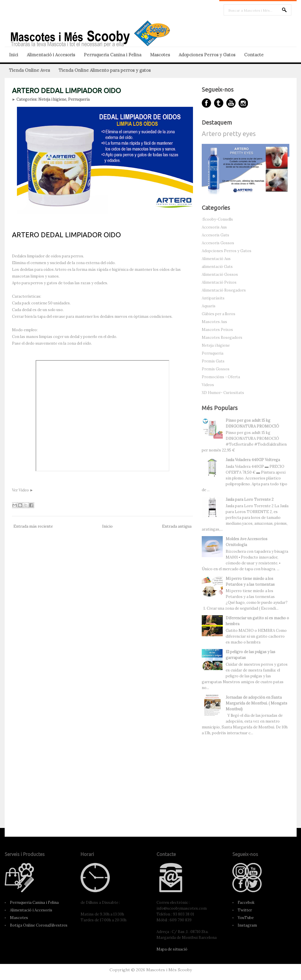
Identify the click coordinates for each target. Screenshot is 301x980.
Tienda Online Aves (29, 70)
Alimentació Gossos (220, 274)
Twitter (245, 910)
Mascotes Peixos (217, 330)
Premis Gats (213, 361)
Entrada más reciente (33, 526)
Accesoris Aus (214, 227)
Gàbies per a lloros (219, 314)
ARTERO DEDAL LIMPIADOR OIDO (66, 91)
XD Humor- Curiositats (223, 393)
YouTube (246, 918)
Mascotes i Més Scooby (169, 970)
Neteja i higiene (52, 99)
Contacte (254, 55)
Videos (208, 385)
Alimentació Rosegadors (224, 290)
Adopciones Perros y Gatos (207, 55)
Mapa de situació (172, 949)
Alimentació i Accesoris (51, 55)
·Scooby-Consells (217, 219)
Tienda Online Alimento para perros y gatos (105, 70)
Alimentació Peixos (219, 282)
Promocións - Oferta (221, 377)
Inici (14, 55)
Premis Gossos (216, 369)
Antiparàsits (213, 298)
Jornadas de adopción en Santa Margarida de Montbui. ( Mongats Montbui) (256, 703)
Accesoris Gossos (218, 243)
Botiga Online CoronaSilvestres (39, 925)
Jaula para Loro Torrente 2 (250, 499)
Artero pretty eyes (229, 134)
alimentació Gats (217, 267)
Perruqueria (79, 99)
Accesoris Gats (215, 235)
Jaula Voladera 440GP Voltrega (253, 460)
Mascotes (160, 55)
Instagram (247, 925)
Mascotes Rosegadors (222, 338)
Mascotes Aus (214, 322)
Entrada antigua (177, 526)
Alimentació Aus (216, 259)
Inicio (107, 526)
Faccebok (246, 903)
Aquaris (209, 306)
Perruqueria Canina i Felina (113, 55)
